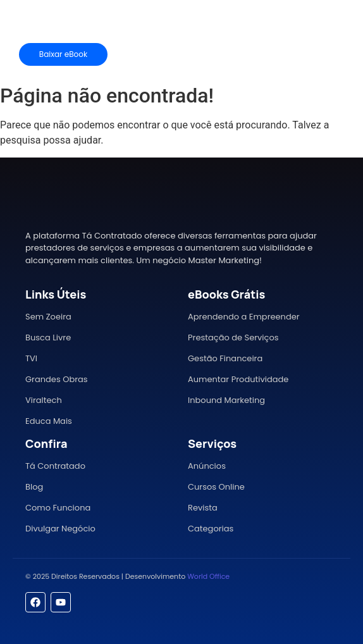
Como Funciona (58, 508)
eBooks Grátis (226, 294)
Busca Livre (48, 337)
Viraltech (44, 400)
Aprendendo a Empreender (244, 317)
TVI (31, 358)
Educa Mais (49, 421)
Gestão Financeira (225, 358)
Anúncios (207, 466)
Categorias (211, 529)
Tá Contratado (55, 466)
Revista (203, 508)
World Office (208, 576)
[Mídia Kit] (311, 54)
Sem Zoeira (48, 317)
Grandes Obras (57, 379)
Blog (34, 487)
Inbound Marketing (226, 400)
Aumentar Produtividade (238, 379)
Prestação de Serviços (233, 337)
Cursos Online (216, 487)
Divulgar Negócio (60, 529)
